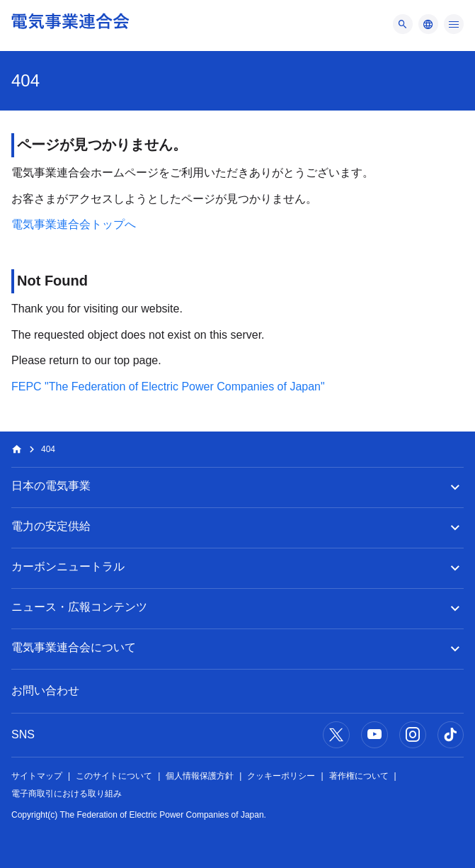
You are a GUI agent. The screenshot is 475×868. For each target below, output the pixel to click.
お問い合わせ (45, 691)
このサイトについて (114, 776)
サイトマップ (37, 776)
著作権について (359, 776)
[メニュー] (403, 24)
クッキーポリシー (281, 776)
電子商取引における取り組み (67, 794)
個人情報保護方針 (200, 776)
